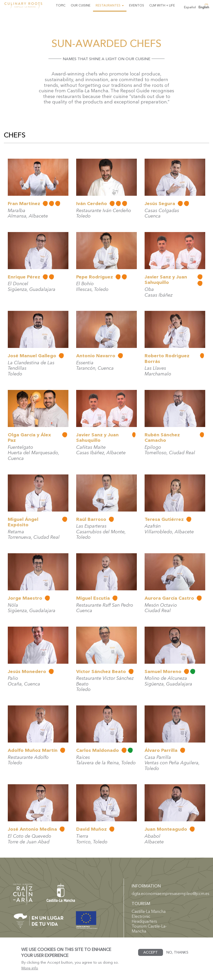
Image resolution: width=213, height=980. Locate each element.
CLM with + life (162, 5)
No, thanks (177, 956)
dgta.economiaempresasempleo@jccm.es (171, 893)
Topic (61, 5)
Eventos (137, 5)
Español (190, 7)
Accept (151, 956)
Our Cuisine (81, 5)
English (204, 7)
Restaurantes (110, 5)
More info (30, 971)
